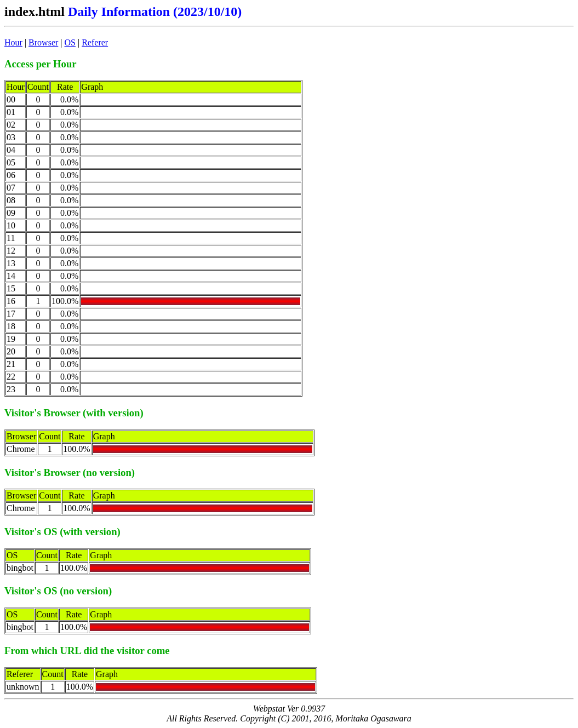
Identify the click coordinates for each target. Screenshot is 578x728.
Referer (95, 42)
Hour (13, 42)
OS (70, 42)
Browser (43, 42)
